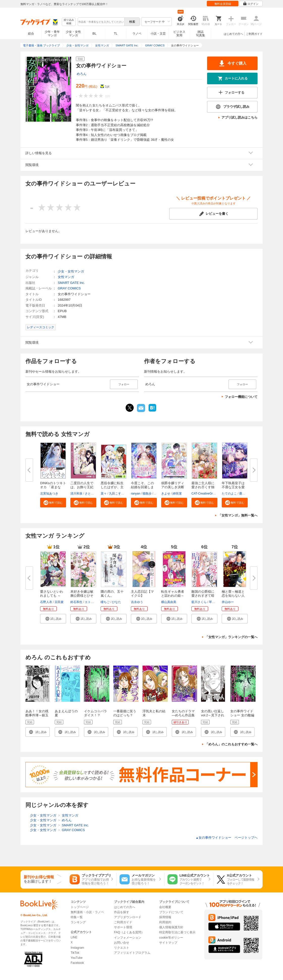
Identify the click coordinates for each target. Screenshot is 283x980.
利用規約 (165, 922)
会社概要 (165, 907)
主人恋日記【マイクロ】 (142, 594)
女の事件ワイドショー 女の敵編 (242, 713)
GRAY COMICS (69, 288)
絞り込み (69, 22)
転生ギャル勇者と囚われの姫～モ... (173, 596)
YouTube (77, 958)
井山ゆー (228, 602)
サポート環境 (123, 927)
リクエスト (122, 948)
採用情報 (165, 917)
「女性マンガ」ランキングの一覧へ (231, 637)
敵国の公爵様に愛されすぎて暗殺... (203, 596)
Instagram (77, 948)
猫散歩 (147, 494)
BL (95, 33)
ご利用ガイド (254, 34)
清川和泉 (76, 494)
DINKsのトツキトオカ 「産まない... (53, 487)
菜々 (104, 494)
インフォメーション (128, 938)
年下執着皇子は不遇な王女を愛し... (233, 487)
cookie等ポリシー (171, 938)
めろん (82, 74)
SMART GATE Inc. (71, 283)
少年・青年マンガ (52, 34)
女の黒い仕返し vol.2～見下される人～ (214, 715)
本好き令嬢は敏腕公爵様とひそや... (82, 596)
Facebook (77, 963)
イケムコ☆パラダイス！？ (95, 713)
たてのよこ (229, 494)
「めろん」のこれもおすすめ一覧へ (231, 744)
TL (116, 34)
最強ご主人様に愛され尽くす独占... (203, 487)
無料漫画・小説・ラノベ (87, 912)
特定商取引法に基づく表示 (177, 932)
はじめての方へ (233, 34)
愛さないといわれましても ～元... (52, 596)
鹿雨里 (244, 494)
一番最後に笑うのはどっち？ (125, 713)
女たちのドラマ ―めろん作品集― (183, 715)
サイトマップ (168, 943)
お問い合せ (122, 943)
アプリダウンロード (128, 917)
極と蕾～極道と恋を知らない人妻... (233, 596)
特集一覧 (77, 917)
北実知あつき (49, 494)
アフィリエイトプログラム (132, 953)
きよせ (166, 494)
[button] (53, 503)
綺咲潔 (177, 494)
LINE (74, 937)
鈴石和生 (76, 602)
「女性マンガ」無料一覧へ (238, 515)
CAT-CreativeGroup (205, 494)
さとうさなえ (94, 494)
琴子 (212, 602)
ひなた (117, 602)
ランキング (78, 922)
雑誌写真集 (201, 34)
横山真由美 (169, 602)
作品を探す (122, 912)
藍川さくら (199, 602)
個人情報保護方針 (171, 927)
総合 (31, 34)
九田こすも (117, 494)
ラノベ (137, 34)
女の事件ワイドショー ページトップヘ (227, 838)
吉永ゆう (137, 602)
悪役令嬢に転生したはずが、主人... (112, 487)
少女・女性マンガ (73, 34)
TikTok (75, 953)
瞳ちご (105, 602)
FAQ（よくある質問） (129, 932)
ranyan (136, 494)
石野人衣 (46, 602)
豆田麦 (59, 602)
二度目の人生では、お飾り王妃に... (82, 487)
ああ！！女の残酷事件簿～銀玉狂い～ (37, 715)
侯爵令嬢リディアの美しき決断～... (173, 487)
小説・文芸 (158, 34)
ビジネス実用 (179, 34)
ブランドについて (171, 912)
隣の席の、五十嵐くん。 (112, 594)
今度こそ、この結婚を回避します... (142, 487)
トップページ (80, 907)
